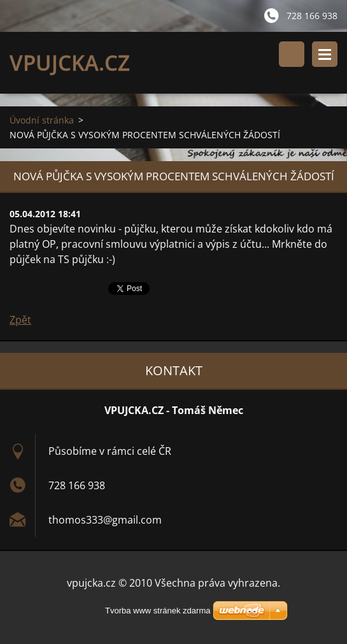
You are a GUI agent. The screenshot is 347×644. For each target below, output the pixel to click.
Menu (325, 54)
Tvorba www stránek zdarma (158, 611)
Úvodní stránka (42, 120)
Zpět (20, 320)
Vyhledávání (292, 54)
